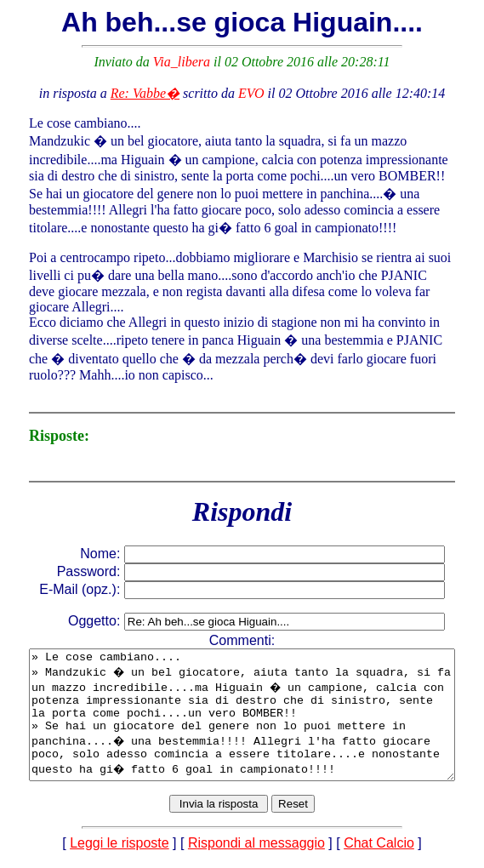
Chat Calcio (382, 853)
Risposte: (37, 420)
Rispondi (245, 496)
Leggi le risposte (123, 853)
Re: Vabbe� (148, 93)
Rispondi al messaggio (260, 853)
